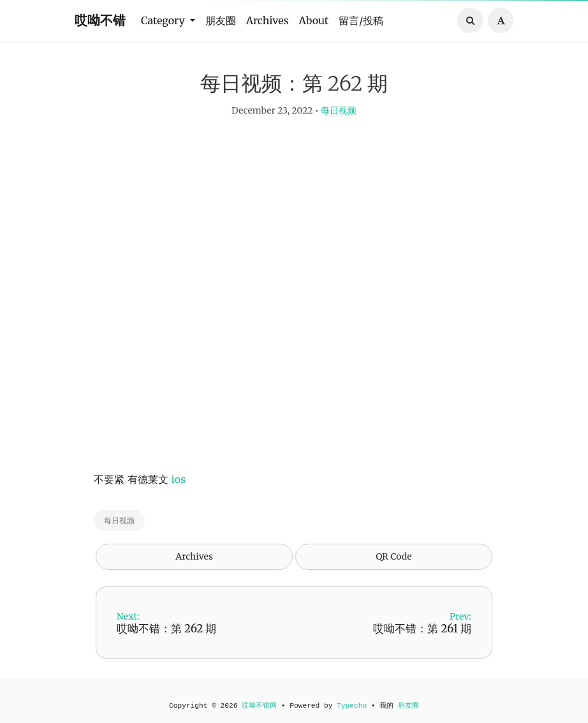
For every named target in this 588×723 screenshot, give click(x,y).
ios (178, 488)
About (314, 20)
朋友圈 (221, 20)
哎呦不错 (100, 20)
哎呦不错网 (259, 706)
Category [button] (164, 20)
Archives (268, 20)
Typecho (352, 706)
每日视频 (339, 119)
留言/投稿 (361, 20)
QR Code (393, 565)
